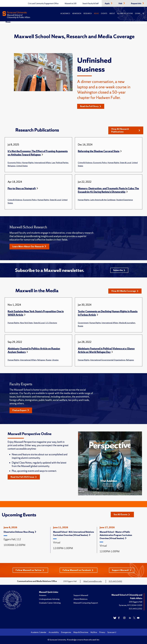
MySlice (94, 632)
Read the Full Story (91, 106)
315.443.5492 (115, 581)
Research (88, 14)
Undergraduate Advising (49, 599)
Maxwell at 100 (71, 4)
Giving (138, 14)
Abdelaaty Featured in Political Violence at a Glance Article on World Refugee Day (106, 350)
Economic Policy (14, 163)
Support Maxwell (122, 570)
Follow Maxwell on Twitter (30, 570)
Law (53, 163)
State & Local (125, 163)
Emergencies (66, 632)
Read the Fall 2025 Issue (24, 477)
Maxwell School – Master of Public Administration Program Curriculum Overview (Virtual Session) (116, 535)
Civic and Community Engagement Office (43, 4)
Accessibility (54, 632)
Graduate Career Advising (50, 603)
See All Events (122, 514)
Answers (43, 595)
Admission (77, 14)
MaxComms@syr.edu (93, 581)
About (112, 14)
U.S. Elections (51, 323)
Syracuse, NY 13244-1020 (131, 605)
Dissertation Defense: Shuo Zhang (20, 532)
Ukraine (55, 360)
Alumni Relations (125, 14)
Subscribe (119, 270)
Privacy (102, 632)
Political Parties (62, 163)
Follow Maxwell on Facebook (78, 570)
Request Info (136, 4)
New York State (26, 323)
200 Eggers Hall (136, 602)
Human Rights (28, 163)
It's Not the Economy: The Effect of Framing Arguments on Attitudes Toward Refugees (38, 153)
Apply (107, 4)
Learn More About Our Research (29, 246)
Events (104, 14)
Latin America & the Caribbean (103, 200)
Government (83, 323)
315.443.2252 (135, 609)
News (96, 14)
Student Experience (125, 200)
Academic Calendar (39, 632)
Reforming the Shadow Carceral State (99, 151)
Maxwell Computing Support (86, 603)
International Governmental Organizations (108, 360)
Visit (121, 4)
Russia (80, 326)
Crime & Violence (85, 163)
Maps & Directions (81, 632)
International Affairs (43, 163)
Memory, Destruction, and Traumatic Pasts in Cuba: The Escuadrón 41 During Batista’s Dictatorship (108, 190)
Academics (65, 14)
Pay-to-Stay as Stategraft (22, 188)
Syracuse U (112, 632)
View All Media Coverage (125, 291)
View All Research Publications (126, 130)
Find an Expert (21, 410)
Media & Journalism (127, 323)
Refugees (12, 166)
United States (22, 166)
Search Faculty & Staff (91, 4)
